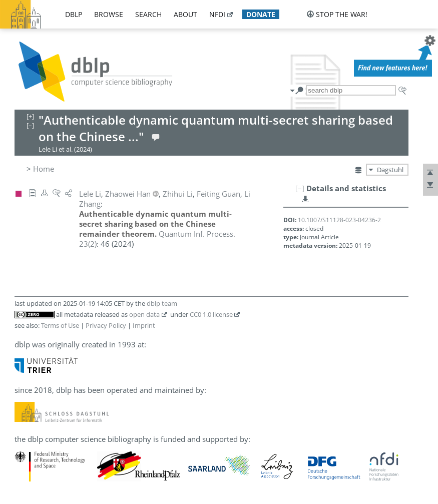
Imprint (144, 325)
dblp (74, 14)
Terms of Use (60, 325)
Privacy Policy (106, 325)
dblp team (162, 303)
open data (144, 314)
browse (109, 14)
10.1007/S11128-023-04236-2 (339, 220)
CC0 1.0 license (211, 314)
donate (261, 14)
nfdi (217, 14)
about (185, 14)
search (148, 14)
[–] (300, 188)
